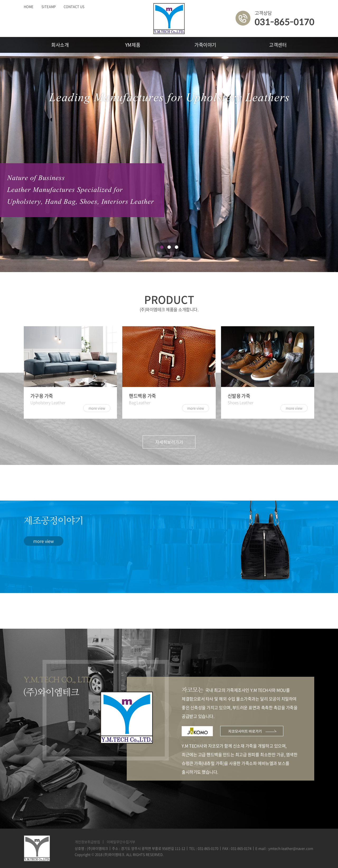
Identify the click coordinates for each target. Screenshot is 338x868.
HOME (29, 6)
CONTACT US (74, 6)
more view (44, 541)
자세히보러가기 (169, 442)
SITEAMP (49, 6)
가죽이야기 (205, 45)
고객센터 (278, 45)
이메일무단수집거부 (121, 842)
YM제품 (133, 45)
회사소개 (60, 45)
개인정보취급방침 (87, 842)
